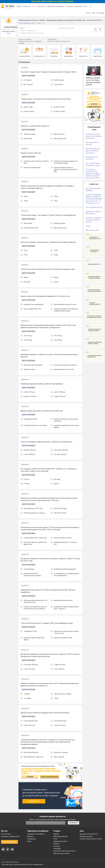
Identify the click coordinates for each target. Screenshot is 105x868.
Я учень (88, 13)
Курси (29, 841)
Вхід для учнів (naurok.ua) (89, 834)
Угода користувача (7, 864)
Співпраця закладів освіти (10, 836)
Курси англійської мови (62, 853)
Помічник (41, 6)
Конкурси (70, 6)
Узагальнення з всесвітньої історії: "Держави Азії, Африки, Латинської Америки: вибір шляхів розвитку (93, 174)
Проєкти (57, 844)
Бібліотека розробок (61, 836)
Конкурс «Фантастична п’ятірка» (91, 839)
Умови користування (20, 864)
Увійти (9, 33)
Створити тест (34, 801)
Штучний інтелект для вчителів (64, 851)
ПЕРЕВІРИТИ (73, 823)
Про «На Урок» (6, 834)
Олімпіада (78, 6)
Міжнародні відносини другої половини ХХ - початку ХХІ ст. (93, 151)
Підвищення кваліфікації (56, 6)
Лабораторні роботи (61, 841)
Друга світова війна (92, 230)
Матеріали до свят (86, 836)
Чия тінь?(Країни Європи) (94, 207)
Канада (88, 226)
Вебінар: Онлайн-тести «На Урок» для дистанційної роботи (93, 81)
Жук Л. (23, 28)
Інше (85, 6)
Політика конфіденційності (35, 864)
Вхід (94, 13)
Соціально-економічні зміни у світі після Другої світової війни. (94, 136)
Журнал (19, 6)
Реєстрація (100, 13)
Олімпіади (57, 849)
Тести (34, 6)
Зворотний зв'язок (9, 842)
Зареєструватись (9, 27)
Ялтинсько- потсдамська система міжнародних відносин (94, 220)
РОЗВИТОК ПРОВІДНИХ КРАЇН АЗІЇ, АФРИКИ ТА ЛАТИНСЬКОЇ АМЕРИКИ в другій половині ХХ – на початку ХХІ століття (94, 199)
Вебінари (30, 836)
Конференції (32, 839)
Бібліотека (27, 6)
